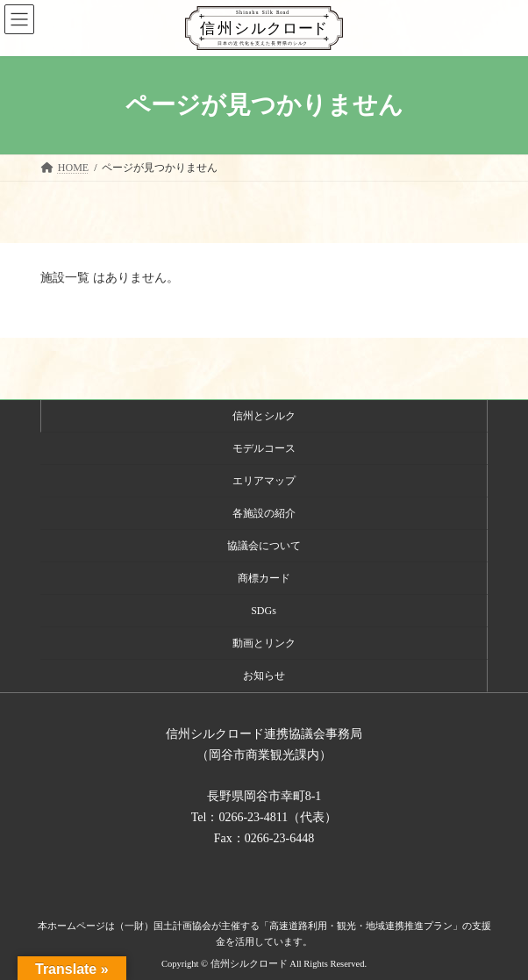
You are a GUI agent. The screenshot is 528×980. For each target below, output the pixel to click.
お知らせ (264, 676)
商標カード (264, 578)
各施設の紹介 (264, 513)
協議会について (264, 546)
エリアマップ (264, 481)
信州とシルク (264, 416)
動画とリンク (264, 643)
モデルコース (264, 448)
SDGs (264, 611)
